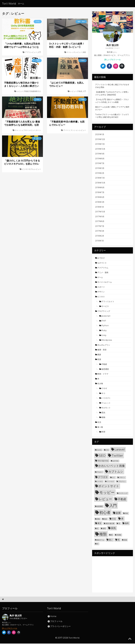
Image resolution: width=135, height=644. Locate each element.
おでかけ (101, 259)
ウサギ (104, 389)
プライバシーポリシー (60, 627)
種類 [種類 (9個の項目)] (103, 535)
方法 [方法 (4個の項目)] (114, 519)
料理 (103, 432)
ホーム (21, 4)
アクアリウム (103, 268)
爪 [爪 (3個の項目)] (98, 529)
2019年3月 (100, 169)
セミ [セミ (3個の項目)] (114, 478)
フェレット (106, 403)
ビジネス (101, 297)
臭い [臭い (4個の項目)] (111, 540)
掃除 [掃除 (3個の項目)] (98, 520)
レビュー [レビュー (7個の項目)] (105, 500)
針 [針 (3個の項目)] (98, 544)
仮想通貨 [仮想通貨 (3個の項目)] (100, 507)
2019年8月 (100, 159)
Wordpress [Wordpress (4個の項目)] (103, 461)
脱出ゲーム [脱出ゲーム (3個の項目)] (101, 540)
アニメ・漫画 (103, 273)
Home (53, 617)
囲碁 (99, 355)
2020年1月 (100, 135)
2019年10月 (100, 149)
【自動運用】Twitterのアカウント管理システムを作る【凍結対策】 (112, 94)
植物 (103, 418)
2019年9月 (100, 154)
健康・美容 (102, 350)
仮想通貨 (105, 370)
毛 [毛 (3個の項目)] (119, 524)
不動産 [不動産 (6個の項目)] (122, 500)
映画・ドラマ (103, 374)
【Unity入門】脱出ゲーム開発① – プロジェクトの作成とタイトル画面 (112, 101)
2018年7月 (100, 193)
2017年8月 (100, 222)
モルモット (106, 408)
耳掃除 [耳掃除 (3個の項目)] (119, 535)
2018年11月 (100, 178)
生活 (99, 423)
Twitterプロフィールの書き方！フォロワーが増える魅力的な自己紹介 (112, 116)
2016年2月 (100, 236)
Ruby (104, 331)
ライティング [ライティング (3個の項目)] (123, 494)
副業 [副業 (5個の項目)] (118, 513)
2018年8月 (100, 188)
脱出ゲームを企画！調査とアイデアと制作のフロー (112, 109)
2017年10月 (100, 212)
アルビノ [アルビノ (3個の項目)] (100, 473)
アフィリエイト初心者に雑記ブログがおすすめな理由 (112, 86)
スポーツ (101, 287)
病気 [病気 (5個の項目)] (113, 529)
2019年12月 (100, 140)
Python (105, 326)
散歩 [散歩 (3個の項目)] (106, 520)
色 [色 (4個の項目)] (119, 540)
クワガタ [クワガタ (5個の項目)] (103, 478)
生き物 (100, 384)
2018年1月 (100, 207)
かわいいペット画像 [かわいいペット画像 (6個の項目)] (112, 466)
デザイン (101, 292)
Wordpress (107, 341)
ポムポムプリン (104, 345)
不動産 (104, 365)
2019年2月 (100, 174)
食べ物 (100, 428)
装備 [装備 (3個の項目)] (125, 540)
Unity (104, 336)
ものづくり (102, 263)
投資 (99, 360)
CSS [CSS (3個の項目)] (107, 451)
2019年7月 (100, 164)
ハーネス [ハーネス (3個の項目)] (100, 482)
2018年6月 (100, 198)
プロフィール (56, 622)
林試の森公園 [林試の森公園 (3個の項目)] (110, 524)
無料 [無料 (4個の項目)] (127, 524)
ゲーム (100, 278)
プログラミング (104, 312)
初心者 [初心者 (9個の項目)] (105, 513)
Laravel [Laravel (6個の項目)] (120, 450)
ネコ (103, 394)
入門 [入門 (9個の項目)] (113, 506)
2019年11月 (100, 145)
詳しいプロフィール (113, 60)
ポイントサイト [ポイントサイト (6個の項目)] (109, 487)
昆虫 (103, 413)
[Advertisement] (113, 575)
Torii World (9, 4)
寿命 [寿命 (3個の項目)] (127, 514)
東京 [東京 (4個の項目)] (99, 524)
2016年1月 (99, 241)
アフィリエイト (108, 302)
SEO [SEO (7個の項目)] (102, 456)
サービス (105, 307)
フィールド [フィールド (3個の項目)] (111, 482)
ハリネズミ (106, 399)
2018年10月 (100, 183)
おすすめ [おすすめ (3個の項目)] (116, 461)
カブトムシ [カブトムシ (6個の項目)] (116, 472)
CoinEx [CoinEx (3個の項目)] (99, 451)
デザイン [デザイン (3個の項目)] (122, 478)
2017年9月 (100, 217)
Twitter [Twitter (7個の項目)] (117, 456)
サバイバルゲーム (105, 283)
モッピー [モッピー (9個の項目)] (107, 493)
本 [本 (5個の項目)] (122, 519)
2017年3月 (100, 232)
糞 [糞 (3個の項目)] (112, 535)
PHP (104, 321)
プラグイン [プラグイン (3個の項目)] (122, 482)
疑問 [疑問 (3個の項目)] (104, 529)
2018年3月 (100, 203)
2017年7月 (100, 227)
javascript (106, 316)
